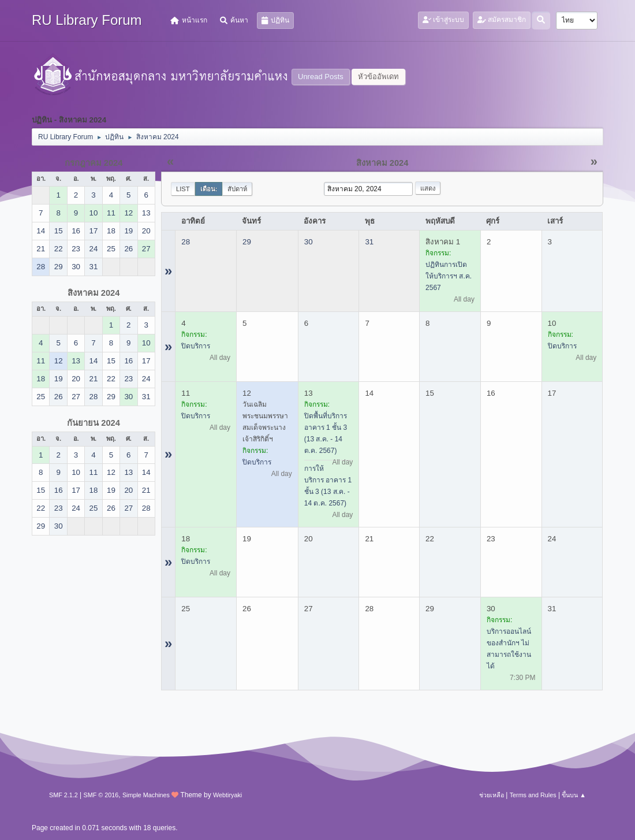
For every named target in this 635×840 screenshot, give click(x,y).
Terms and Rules (533, 795)
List (183, 189)
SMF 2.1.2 (63, 795)
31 (369, 242)
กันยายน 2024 (94, 423)
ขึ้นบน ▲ (574, 795)
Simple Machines (146, 795)
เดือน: (209, 189)
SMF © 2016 (101, 795)
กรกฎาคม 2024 (94, 163)
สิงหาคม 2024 (94, 293)
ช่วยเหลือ (492, 795)
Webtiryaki (227, 795)
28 (186, 242)
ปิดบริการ (196, 346)
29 (247, 242)
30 (309, 242)
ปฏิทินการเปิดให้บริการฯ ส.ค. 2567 (449, 276)
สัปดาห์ (237, 189)
